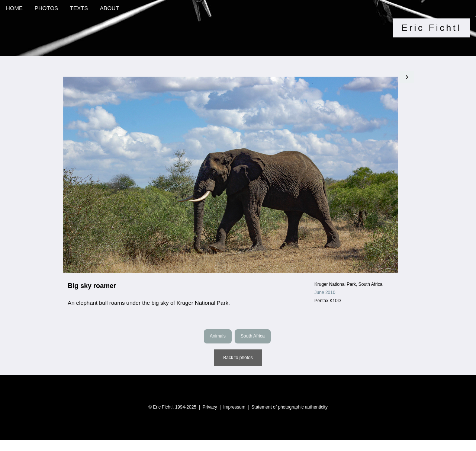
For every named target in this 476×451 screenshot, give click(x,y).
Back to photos (238, 358)
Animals (218, 336)
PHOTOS (46, 8)
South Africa (253, 336)
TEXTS (79, 8)
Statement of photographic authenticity (290, 407)
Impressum (234, 407)
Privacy (210, 407)
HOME (14, 8)
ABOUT (109, 8)
